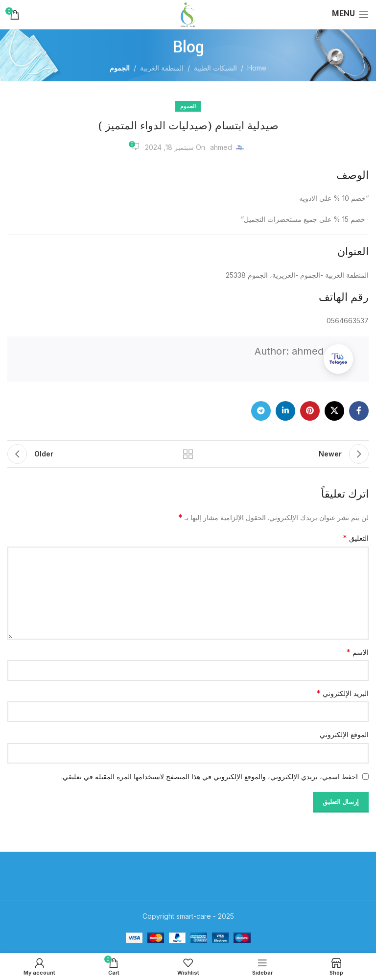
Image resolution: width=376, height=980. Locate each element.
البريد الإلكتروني (342, 693)
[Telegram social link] (261, 411)
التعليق (356, 538)
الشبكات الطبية (215, 68)
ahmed (221, 147)
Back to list (188, 454)
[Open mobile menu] (350, 15)
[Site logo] (188, 14)
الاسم (357, 652)
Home (257, 68)
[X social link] (334, 411)
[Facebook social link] (359, 411)
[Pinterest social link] (310, 411)
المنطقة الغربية (162, 68)
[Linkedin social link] (285, 411)
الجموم (120, 68)
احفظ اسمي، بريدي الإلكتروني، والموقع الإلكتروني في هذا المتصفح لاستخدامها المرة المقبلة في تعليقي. (210, 777)
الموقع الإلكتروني (344, 734)
